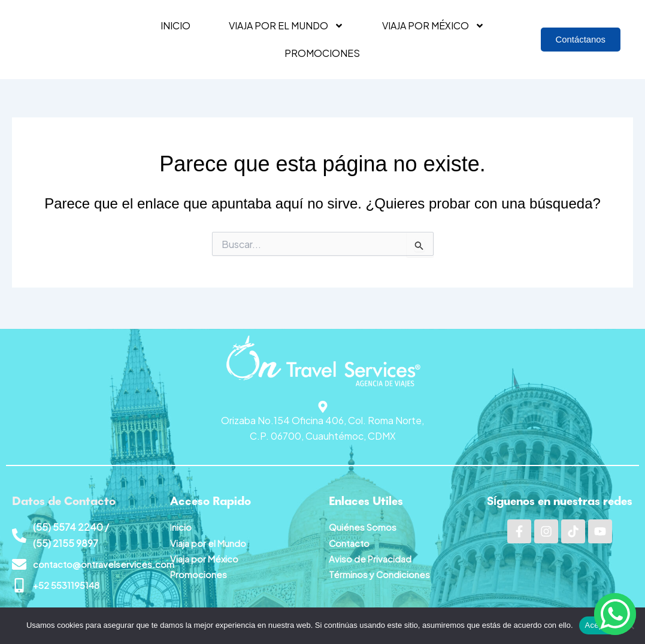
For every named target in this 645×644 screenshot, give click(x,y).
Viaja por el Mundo (210, 541)
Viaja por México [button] (433, 26)
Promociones (322, 53)
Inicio (175, 25)
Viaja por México (205, 556)
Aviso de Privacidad (371, 556)
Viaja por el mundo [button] (286, 26)
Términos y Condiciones (381, 572)
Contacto (351, 541)
